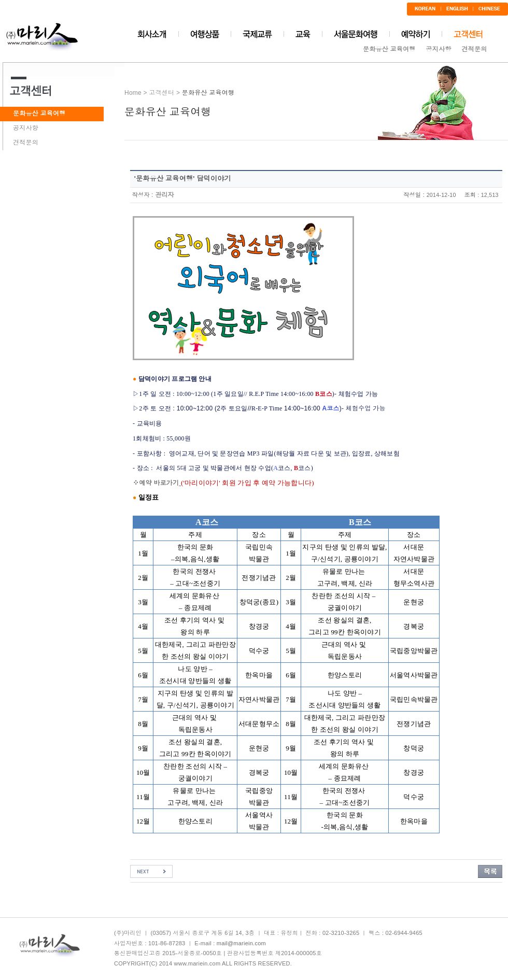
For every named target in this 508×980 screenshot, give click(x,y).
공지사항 (439, 49)
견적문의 (474, 49)
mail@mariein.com (241, 943)
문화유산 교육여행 (389, 49)
